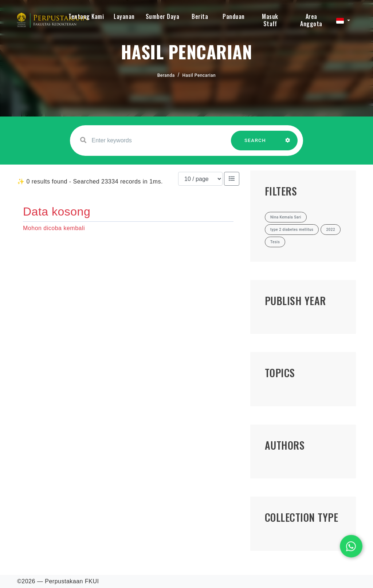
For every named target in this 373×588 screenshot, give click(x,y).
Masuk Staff (270, 20)
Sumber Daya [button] (163, 16)
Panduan (234, 16)
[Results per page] (200, 179)
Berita (200, 16)
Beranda (166, 75)
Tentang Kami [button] (86, 16)
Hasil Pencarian (199, 75)
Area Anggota (311, 20)
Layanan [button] (124, 16)
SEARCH (255, 144)
